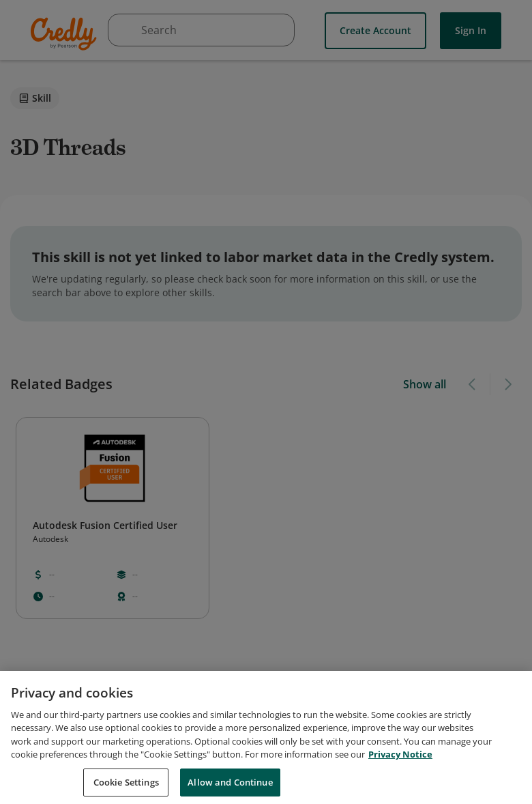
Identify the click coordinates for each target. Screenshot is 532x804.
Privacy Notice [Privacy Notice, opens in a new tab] (400, 761)
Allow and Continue (230, 789)
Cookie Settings (126, 789)
